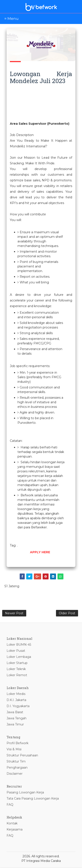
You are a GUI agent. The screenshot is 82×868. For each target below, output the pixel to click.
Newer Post (14, 613)
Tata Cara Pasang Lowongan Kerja (33, 799)
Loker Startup (17, 663)
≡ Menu (11, 19)
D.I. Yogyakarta (18, 706)
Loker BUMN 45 (19, 645)
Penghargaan (17, 768)
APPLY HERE (40, 552)
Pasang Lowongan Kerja (25, 793)
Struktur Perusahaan (22, 756)
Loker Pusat (16, 651)
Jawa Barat (15, 713)
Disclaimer (15, 774)
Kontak (12, 824)
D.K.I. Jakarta (16, 700)
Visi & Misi (14, 750)
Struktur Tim (16, 762)
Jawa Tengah (17, 719)
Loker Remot (17, 676)
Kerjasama (15, 830)
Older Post (67, 613)
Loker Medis (16, 694)
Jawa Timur (15, 725)
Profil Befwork (17, 744)
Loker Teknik (16, 669)
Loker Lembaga (19, 657)
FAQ (10, 805)
